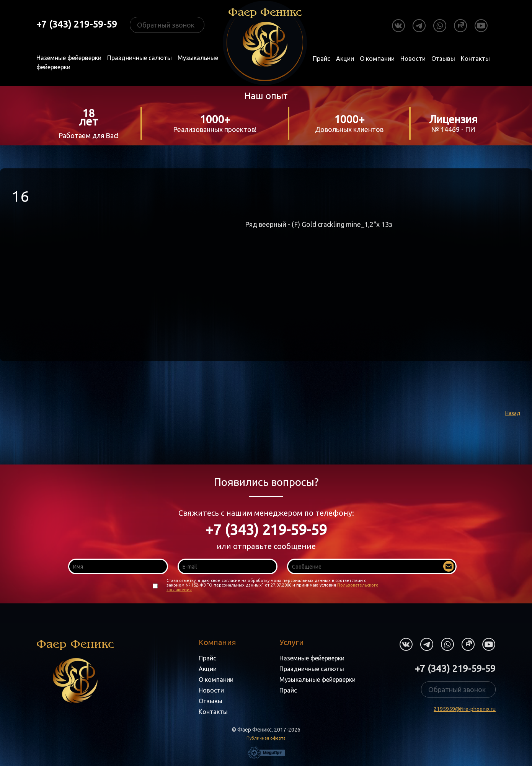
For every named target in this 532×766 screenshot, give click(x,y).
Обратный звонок (166, 25)
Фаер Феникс (75, 670)
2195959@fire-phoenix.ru (465, 709)
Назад (513, 413)
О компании (377, 59)
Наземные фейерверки (69, 58)
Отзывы (443, 59)
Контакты (475, 59)
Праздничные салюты (140, 58)
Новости (413, 59)
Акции (345, 59)
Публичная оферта (266, 738)
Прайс (321, 59)
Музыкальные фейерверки (317, 680)
